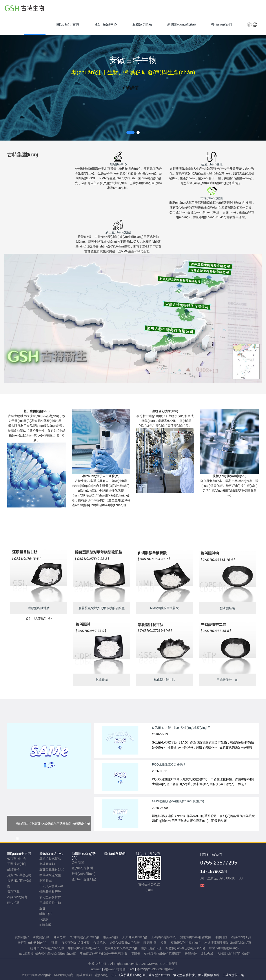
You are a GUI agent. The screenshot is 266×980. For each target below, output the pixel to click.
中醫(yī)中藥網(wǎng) (224, 948)
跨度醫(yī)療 (41, 937)
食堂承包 (100, 943)
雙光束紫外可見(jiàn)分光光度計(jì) (103, 954)
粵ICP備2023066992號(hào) (156, 969)
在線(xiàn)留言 (17, 897)
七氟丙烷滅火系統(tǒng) (121, 948)
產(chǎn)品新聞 (82, 868)
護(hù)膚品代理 (151, 948)
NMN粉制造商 (64, 975)
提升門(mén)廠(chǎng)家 (47, 948)
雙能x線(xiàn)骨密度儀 (196, 937)
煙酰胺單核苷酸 (50, 892)
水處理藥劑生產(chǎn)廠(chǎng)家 (228, 943)
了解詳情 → (133, 88)
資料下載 (13, 892)
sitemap (96, 969)
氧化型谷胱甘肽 (50, 897)
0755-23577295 (219, 863)
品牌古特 (13, 869)
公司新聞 (78, 863)
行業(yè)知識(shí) (84, 874)
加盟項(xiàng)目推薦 (76, 943)
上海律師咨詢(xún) (164, 937)
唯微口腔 (221, 937)
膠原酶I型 (150, 943)
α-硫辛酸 (45, 925)
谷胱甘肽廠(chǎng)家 (36, 975)
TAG (131, 969)
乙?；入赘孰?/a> (52, 886)
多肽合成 (207, 954)
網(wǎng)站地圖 (115, 969)
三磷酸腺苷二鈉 (50, 903)
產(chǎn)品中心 (51, 854)
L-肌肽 (44, 919)
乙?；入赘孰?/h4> (39, 618)
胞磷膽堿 (46, 881)
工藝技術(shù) (17, 864)
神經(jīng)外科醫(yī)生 (33, 943)
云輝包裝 (191, 954)
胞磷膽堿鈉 (47, 864)
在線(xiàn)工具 (241, 937)
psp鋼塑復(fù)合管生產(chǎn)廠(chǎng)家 (47, 954)
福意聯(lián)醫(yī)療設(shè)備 (185, 948)
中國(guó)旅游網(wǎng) (84, 948)
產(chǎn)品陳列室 (84, 879)
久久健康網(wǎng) (135, 937)
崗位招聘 (13, 903)
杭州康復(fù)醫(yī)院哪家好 (162, 954)
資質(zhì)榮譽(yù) (19, 875)
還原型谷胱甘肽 (50, 858)
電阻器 (136, 954)
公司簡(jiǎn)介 (17, 858)
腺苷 (42, 908)
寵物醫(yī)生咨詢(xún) (186, 943)
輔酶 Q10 (46, 914)
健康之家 (60, 937)
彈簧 (55, 943)
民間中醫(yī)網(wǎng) (84, 937)
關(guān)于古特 (19, 854)
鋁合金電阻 (111, 937)
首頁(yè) (35, 24)
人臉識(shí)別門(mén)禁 (234, 954)
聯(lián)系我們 (115, 854)
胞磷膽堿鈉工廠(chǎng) (92, 975)
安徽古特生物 (97, 964)
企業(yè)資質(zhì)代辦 (125, 943)
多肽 (164, 943)
